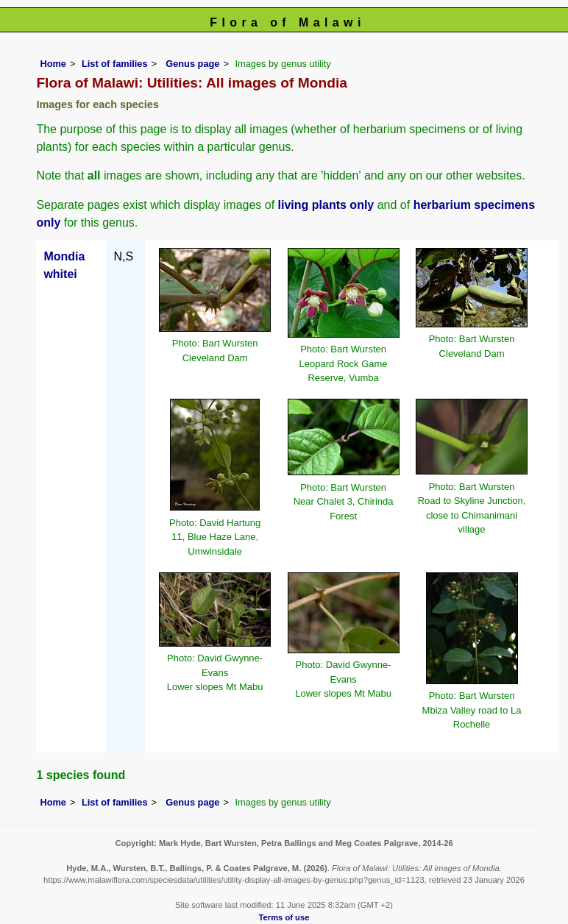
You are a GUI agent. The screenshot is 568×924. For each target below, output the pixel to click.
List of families (115, 64)
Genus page (192, 64)
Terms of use (284, 917)
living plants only (326, 205)
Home (53, 64)
